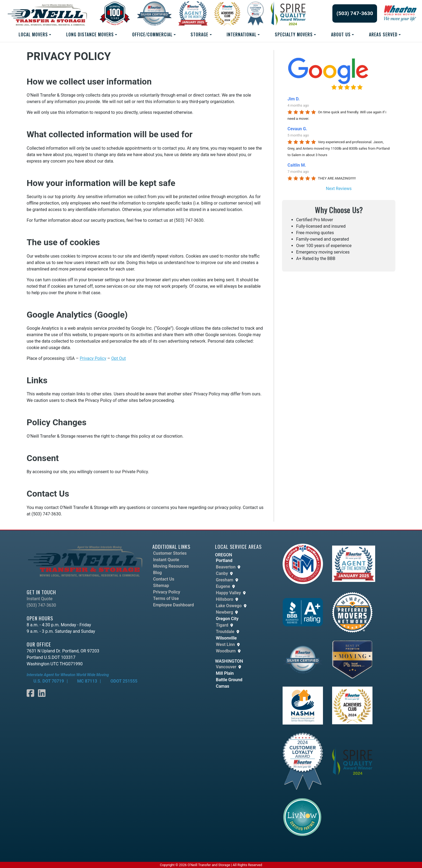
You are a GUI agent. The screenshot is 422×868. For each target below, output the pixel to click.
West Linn (225, 644)
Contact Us (164, 579)
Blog (157, 573)
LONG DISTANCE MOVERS (90, 34)
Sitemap (161, 586)
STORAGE (199, 34)
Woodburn (226, 651)
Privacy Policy (93, 358)
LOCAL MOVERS (33, 34)
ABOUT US (341, 34)
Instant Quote (40, 599)
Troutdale (225, 632)
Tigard (222, 625)
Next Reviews (339, 189)
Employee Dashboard (174, 605)
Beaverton (226, 567)
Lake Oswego (229, 606)
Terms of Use (166, 598)
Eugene (223, 586)
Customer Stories (170, 553)
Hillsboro (225, 599)
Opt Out (118, 358)
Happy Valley (228, 593)
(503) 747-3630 (355, 13)
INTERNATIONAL (242, 34)
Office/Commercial (152, 34)
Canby (222, 573)
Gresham (225, 580)
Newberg (224, 612)
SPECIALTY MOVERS (294, 34)
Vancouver (226, 667)
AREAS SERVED (383, 34)
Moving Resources (171, 566)
